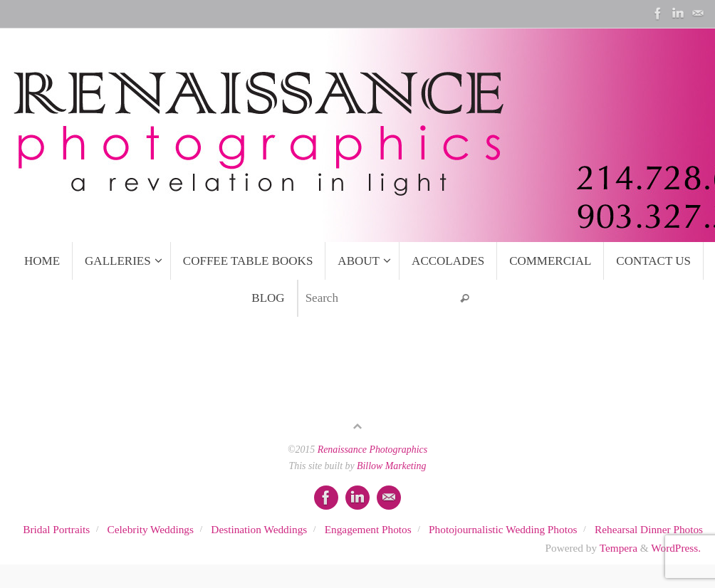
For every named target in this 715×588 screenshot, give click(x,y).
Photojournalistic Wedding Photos (503, 529)
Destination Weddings (259, 529)
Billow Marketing (391, 466)
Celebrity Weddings (151, 529)
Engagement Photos (368, 529)
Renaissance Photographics (372, 450)
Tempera (619, 548)
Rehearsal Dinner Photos (649, 529)
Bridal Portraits (56, 529)
